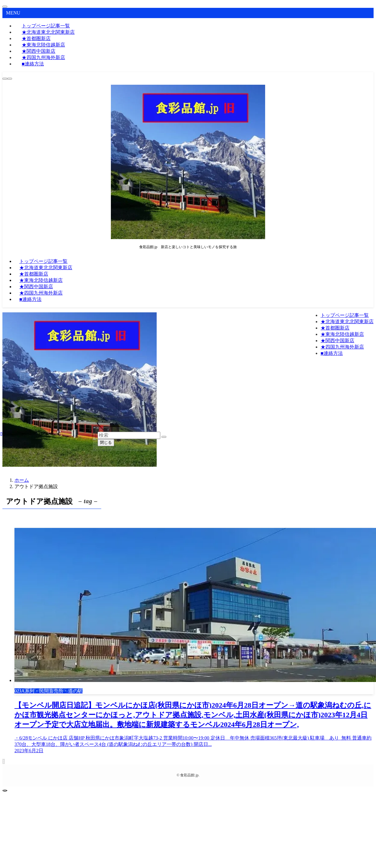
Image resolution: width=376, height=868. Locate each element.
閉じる (106, 442)
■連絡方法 (33, 64)
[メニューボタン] (10, 79)
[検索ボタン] (5, 79)
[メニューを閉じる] (5, 7)
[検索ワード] (129, 435)
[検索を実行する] (164, 437)
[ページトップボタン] (5, 791)
